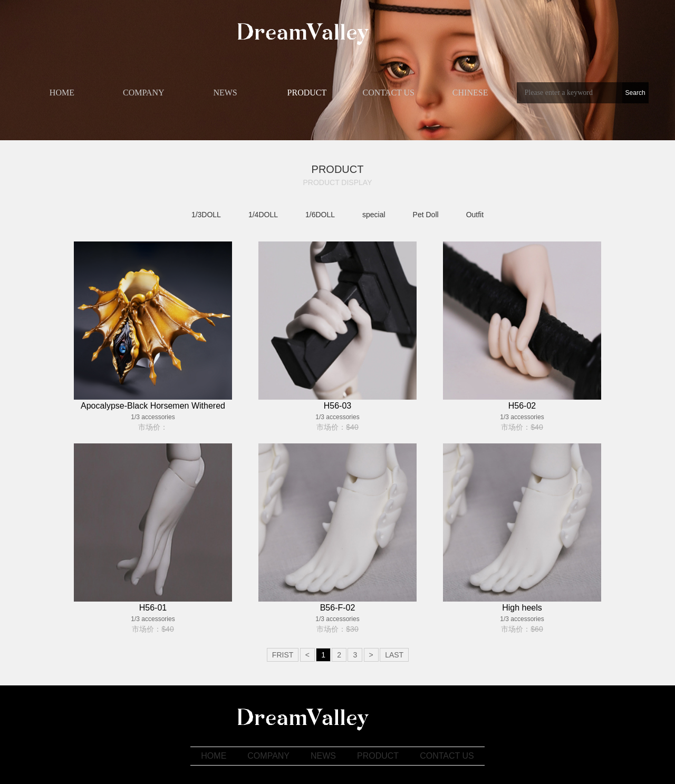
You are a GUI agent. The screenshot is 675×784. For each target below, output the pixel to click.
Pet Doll (426, 215)
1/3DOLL (206, 215)
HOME (62, 93)
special (374, 215)
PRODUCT (307, 93)
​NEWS (225, 93)
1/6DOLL (320, 215)
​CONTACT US (389, 93)
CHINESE (470, 93)
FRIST (283, 655)
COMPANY (144, 93)
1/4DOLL (263, 215)
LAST (394, 655)
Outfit (475, 215)
